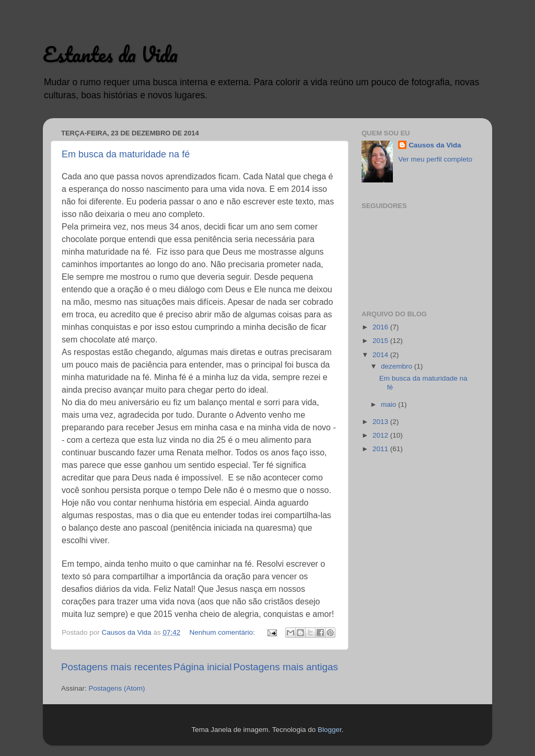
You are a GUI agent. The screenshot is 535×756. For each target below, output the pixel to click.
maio (389, 404)
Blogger (330, 730)
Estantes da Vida (110, 54)
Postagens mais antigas (286, 667)
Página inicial (202, 667)
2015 (381, 341)
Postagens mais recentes (117, 667)
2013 (381, 422)
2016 (381, 327)
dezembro (398, 366)
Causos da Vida (435, 145)
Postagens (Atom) (117, 688)
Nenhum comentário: (223, 632)
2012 (381, 435)
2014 (381, 355)
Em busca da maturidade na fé (126, 154)
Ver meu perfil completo (435, 159)
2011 (381, 449)
